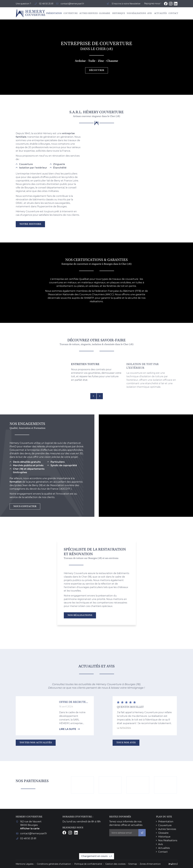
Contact (173, 13)
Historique (118, 13)
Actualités (160, 13)
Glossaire (104, 13)
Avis (149, 13)
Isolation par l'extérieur (33, 168)
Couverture (70, 13)
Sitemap (133, 864)
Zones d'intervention (150, 864)
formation (16, 482)
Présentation (53, 13)
